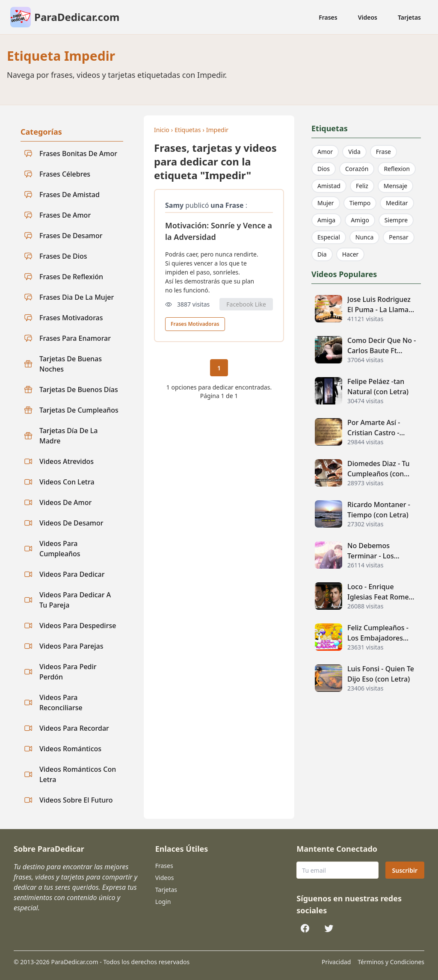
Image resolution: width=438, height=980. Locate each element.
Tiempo (360, 203)
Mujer (326, 203)
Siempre (396, 220)
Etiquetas (188, 130)
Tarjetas (409, 17)
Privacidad (336, 962)
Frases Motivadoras (195, 324)
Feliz (362, 186)
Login (163, 902)
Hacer (351, 254)
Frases (328, 17)
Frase (383, 152)
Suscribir (405, 870)
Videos (368, 17)
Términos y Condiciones (391, 962)
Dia (322, 254)
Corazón (357, 169)
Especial (329, 237)
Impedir (217, 130)
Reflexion (397, 169)
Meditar (397, 203)
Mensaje (395, 186)
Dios (324, 169)
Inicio (162, 130)
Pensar (398, 237)
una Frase (227, 205)
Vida (354, 152)
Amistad (329, 186)
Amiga (326, 220)
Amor (325, 152)
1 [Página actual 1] (219, 368)
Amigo (360, 220)
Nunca (365, 237)
